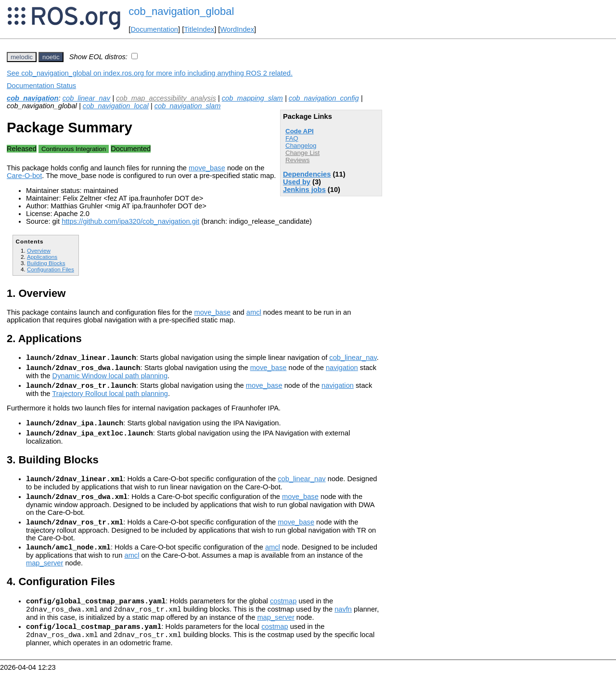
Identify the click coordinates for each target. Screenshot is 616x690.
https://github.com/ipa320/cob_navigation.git (130, 221)
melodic (22, 57)
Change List (302, 153)
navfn (343, 625)
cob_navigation (33, 98)
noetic (51, 57)
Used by (297, 182)
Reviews (297, 160)
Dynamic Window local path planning (110, 379)
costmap (283, 615)
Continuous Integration (74, 149)
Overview (39, 250)
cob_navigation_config (324, 98)
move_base (207, 168)
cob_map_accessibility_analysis (166, 98)
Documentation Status (41, 86)
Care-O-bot (24, 176)
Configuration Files (51, 269)
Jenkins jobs (304, 190)
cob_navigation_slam (188, 106)
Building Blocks (46, 263)
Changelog (301, 146)
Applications (42, 257)
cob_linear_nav (86, 98)
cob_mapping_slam (252, 98)
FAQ (292, 138)
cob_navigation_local (116, 106)
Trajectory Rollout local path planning (110, 398)
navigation (342, 371)
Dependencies (307, 174)
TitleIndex (199, 29)
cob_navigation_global (181, 11)
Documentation (154, 29)
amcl (254, 312)
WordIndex (237, 29)
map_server (45, 576)
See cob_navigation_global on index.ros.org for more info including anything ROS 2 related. (150, 73)
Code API (300, 131)
